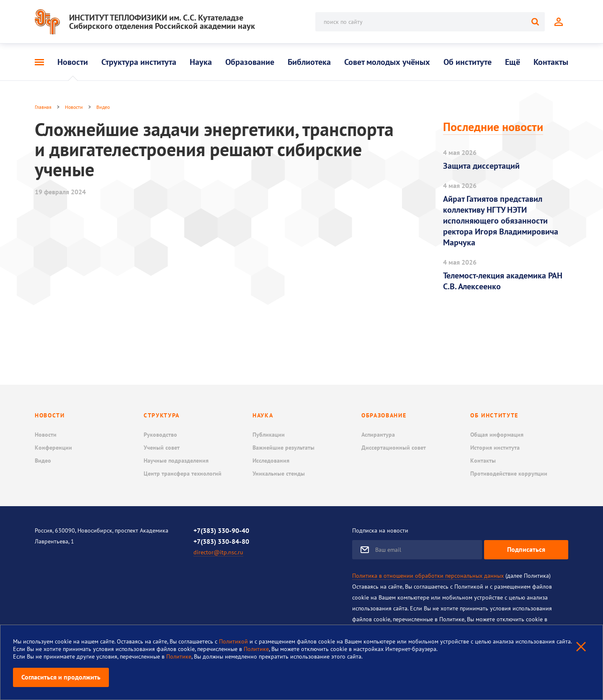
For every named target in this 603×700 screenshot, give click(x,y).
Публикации (269, 435)
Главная (43, 107)
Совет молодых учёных (387, 62)
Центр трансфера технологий (183, 474)
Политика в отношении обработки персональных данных (428, 576)
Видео (103, 107)
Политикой (234, 641)
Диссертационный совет (394, 448)
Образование (250, 62)
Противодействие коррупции (509, 474)
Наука (201, 62)
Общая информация (497, 435)
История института (495, 448)
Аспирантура (378, 435)
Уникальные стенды (279, 474)
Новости (73, 62)
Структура (162, 415)
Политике (256, 649)
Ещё (513, 62)
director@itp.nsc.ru (218, 552)
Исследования (271, 461)
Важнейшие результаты (283, 448)
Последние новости (493, 127)
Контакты (551, 62)
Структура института (139, 62)
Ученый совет (162, 448)
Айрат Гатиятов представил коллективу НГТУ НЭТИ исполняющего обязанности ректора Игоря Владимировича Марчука (501, 221)
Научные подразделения (176, 461)
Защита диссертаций (481, 166)
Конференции (53, 448)
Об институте (468, 62)
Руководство (160, 435)
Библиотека (309, 62)
